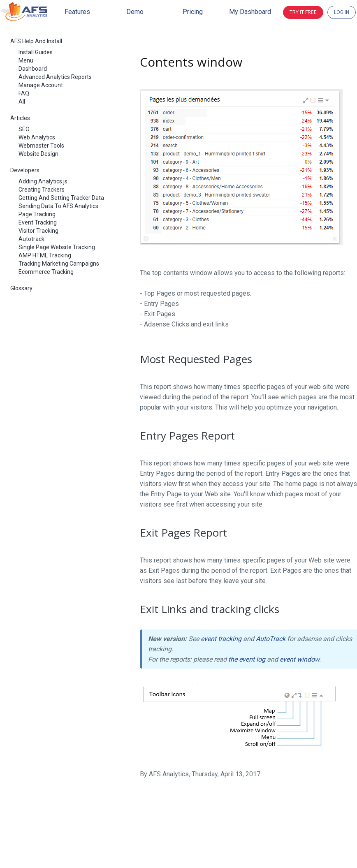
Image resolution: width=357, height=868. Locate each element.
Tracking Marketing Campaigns (59, 264)
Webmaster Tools (41, 146)
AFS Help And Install (36, 41)
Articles (20, 118)
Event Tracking (38, 222)
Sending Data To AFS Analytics (58, 206)
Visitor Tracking (38, 231)
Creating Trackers (42, 190)
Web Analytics (37, 137)
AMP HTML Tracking (45, 255)
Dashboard (33, 69)
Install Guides (36, 52)
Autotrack (31, 239)
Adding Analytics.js (43, 181)
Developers (25, 170)
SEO (24, 129)
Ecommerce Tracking (46, 272)
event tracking (221, 639)
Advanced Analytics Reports (55, 77)
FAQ (24, 93)
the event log (247, 659)
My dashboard (250, 12)
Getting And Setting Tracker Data (61, 198)
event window (299, 659)
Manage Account (41, 85)
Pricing (193, 12)
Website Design (38, 154)
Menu (26, 60)
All (22, 102)
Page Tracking (37, 214)
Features (77, 12)
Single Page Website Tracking (57, 247)
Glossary (21, 288)
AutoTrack (271, 639)
